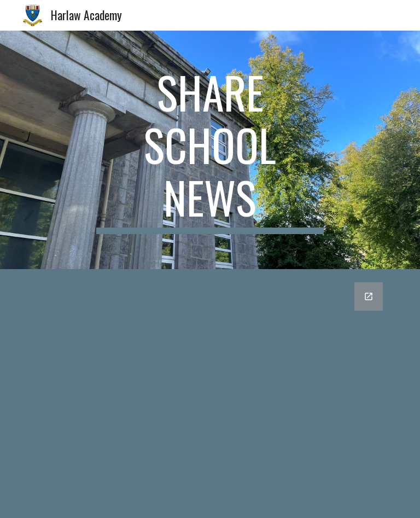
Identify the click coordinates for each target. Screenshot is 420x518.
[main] (210, 150)
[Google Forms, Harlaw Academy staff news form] (210, 394)
